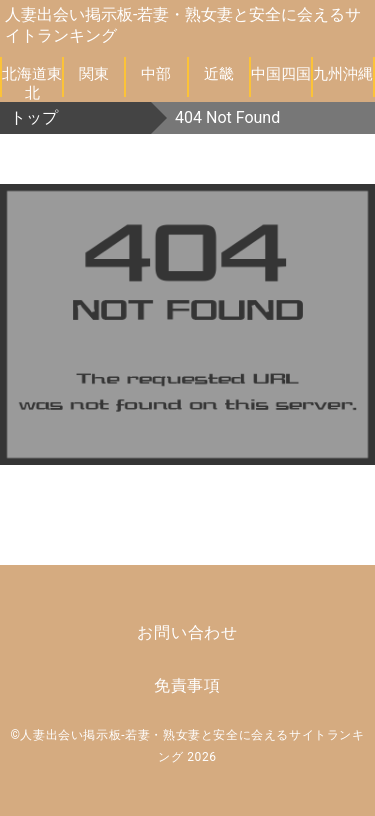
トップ (34, 117)
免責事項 (187, 685)
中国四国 (281, 74)
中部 (156, 74)
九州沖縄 (343, 74)
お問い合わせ (187, 632)
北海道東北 (32, 81)
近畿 (219, 74)
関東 (94, 74)
